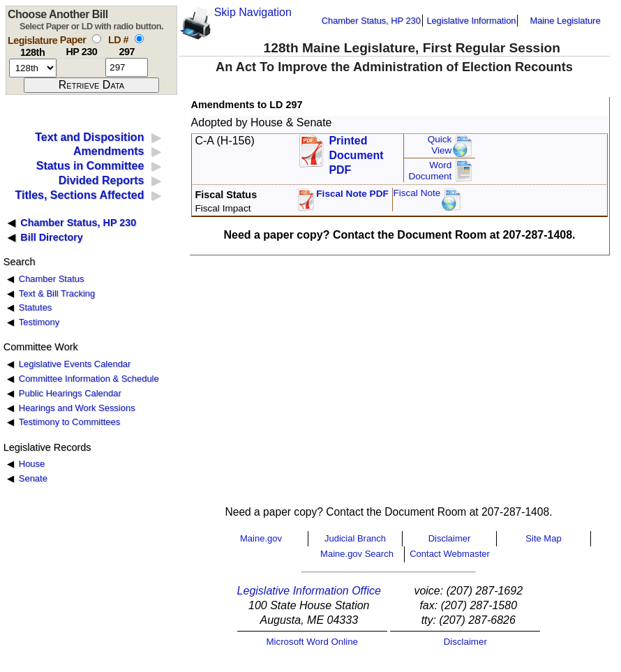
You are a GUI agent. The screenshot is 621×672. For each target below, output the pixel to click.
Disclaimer (450, 538)
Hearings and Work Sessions (77, 408)
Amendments (109, 151)
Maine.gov (261, 538)
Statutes (36, 307)
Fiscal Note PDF (352, 194)
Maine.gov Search (357, 554)
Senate (33, 478)
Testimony (39, 322)
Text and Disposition (89, 137)
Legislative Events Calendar (75, 364)
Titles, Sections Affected (79, 195)
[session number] (33, 68)
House (32, 464)
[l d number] (127, 67)
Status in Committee (90, 166)
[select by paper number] (97, 39)
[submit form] (91, 85)
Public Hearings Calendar (70, 393)
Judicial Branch (355, 538)
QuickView (440, 145)
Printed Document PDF (356, 151)
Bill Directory (52, 237)
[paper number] (81, 67)
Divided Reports (102, 180)
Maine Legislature (565, 21)
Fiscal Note (417, 193)
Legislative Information (471, 21)
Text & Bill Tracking (57, 293)
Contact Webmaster (450, 554)
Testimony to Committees (69, 422)
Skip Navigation (253, 12)
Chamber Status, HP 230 (371, 21)
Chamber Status (52, 279)
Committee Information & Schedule (89, 379)
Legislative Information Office (309, 591)
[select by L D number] (139, 39)
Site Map (543, 538)
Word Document (430, 171)
